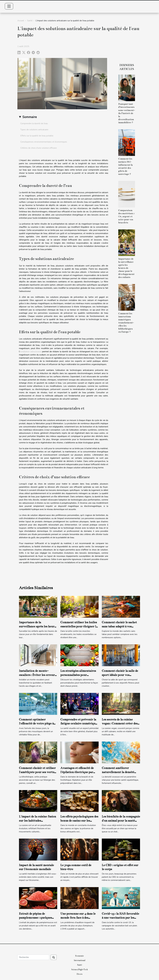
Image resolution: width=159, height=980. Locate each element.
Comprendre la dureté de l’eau (34, 123)
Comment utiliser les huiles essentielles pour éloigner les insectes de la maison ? (79, 626)
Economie (79, 956)
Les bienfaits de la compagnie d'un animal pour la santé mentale (121, 820)
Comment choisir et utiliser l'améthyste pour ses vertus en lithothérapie (37, 772)
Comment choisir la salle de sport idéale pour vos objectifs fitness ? (120, 675)
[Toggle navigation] (9, 6)
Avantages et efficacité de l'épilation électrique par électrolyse (77, 772)
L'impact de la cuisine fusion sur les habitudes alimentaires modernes (37, 820)
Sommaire (30, 117)
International (79, 960)
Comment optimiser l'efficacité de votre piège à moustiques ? (36, 723)
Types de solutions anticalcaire (34, 130)
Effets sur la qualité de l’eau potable (37, 136)
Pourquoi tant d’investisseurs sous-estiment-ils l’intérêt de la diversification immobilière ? (127, 113)
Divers (80, 974)
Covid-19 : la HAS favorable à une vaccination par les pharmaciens (120, 918)
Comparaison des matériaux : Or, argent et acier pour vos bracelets (126, 216)
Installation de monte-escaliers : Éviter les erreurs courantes (37, 675)
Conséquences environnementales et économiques (44, 142)
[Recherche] (33, 957)
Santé (30, 21)
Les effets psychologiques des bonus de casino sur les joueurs (79, 820)
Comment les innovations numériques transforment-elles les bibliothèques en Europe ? (126, 323)
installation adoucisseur (31, 352)
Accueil (21, 21)
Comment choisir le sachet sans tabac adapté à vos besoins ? (119, 626)
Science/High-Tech (79, 969)
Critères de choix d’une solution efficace (38, 148)
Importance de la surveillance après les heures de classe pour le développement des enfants (126, 268)
